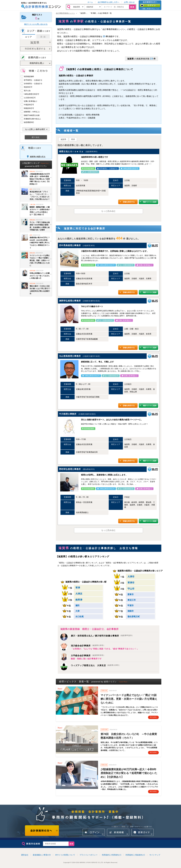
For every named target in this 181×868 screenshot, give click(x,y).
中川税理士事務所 (68, 414)
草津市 (131, 583)
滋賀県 (35, 43)
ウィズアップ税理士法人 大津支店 (95, 665)
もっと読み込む (108, 211)
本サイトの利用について (65, 855)
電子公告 (27, 91)
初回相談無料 (29, 76)
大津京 (79, 594)
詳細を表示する (129, 202)
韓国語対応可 (29, 108)
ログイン (150, 5)
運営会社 (25, 855)
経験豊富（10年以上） (32, 112)
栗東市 (131, 594)
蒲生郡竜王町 (134, 617)
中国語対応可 (29, 105)
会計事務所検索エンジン (65, 13)
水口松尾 (80, 617)
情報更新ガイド (143, 832)
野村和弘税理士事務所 (70, 469)
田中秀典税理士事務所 (70, 245)
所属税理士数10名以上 (32, 119)
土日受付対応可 (30, 98)
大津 (77, 611)
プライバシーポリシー (89, 855)
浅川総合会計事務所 (88, 646)
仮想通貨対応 (29, 122)
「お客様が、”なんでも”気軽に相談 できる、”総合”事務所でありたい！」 (105, 649)
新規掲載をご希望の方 (42, 855)
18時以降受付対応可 (32, 94)
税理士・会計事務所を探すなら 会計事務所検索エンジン (41, 5)
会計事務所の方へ (42, 831)
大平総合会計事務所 (88, 656)
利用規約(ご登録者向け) (135, 855)
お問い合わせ (129, 2)
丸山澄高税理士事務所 (70, 356)
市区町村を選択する (35, 49)
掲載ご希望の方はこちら (151, 9)
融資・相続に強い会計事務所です (86, 659)
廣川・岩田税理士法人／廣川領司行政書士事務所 (102, 636)
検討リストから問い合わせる (36, 24)
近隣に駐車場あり (31, 101)
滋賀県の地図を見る (38, 157)
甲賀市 (131, 605)
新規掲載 (118, 832)
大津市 (131, 577)
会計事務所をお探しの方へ (108, 2)
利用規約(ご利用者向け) (112, 855)
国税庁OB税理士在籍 (32, 115)
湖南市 (131, 611)
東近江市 (132, 600)
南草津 (79, 600)
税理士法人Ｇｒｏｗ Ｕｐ (71, 151)
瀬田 (77, 605)
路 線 (43, 37)
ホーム (90, 2)
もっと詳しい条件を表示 (35, 129)
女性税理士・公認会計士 (33, 84)
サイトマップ (155, 855)
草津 (73, 139)
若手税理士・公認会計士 (33, 80)
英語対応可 (28, 87)
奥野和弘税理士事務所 (70, 301)
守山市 (131, 589)
